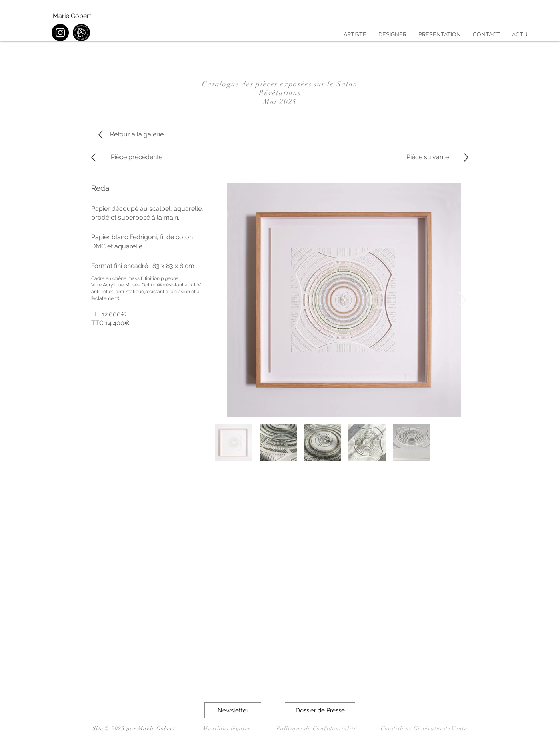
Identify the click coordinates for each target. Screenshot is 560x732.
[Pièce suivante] (428, 157)
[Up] (93, 157)
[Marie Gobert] (72, 16)
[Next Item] (462, 300)
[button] (233, 710)
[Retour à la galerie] (137, 134)
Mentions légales (227, 729)
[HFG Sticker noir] (81, 33)
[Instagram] (60, 33)
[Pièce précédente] (136, 157)
